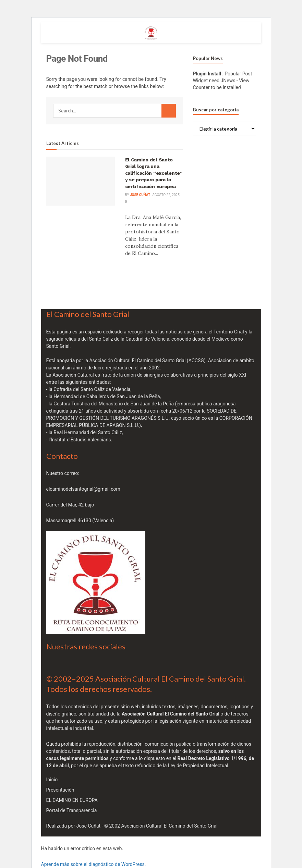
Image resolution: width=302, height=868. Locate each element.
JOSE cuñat (140, 195)
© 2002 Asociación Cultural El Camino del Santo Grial (161, 826)
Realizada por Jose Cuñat (74, 826)
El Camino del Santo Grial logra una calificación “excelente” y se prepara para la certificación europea (154, 173)
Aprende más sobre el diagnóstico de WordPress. (94, 864)
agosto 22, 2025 (166, 195)
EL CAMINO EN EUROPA (72, 800)
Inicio (52, 780)
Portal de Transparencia (72, 810)
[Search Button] (169, 111)
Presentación (60, 790)
